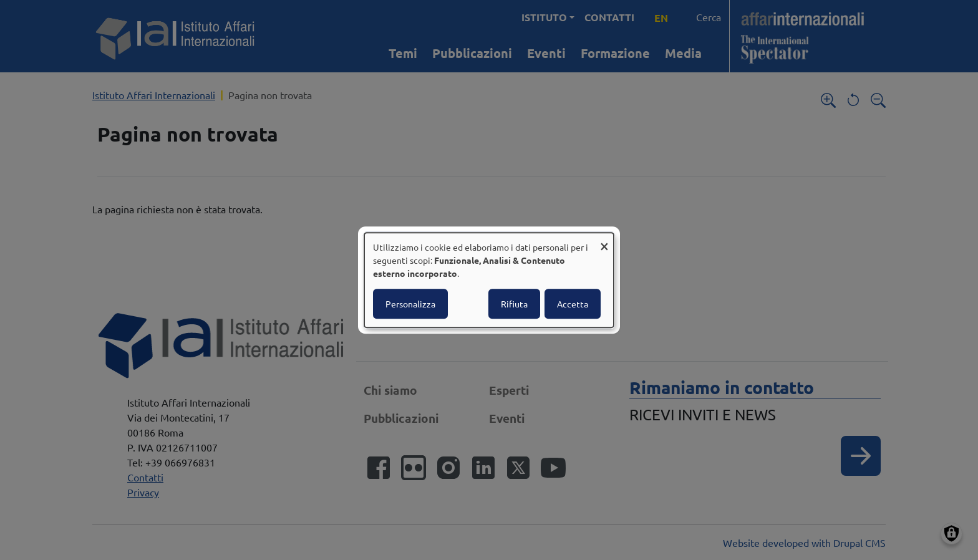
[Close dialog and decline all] (604, 240)
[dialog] (489, 280)
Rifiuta (514, 304)
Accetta (573, 304)
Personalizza (410, 304)
